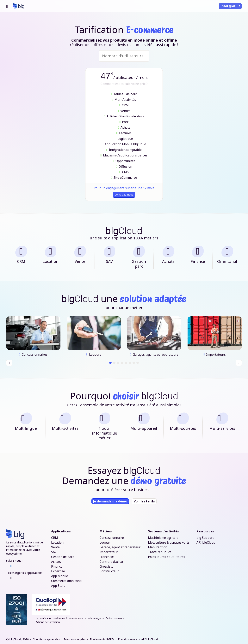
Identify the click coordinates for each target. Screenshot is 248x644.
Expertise (58, 568)
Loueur (105, 539)
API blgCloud (206, 539)
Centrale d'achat (111, 558)
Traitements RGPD (102, 636)
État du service (128, 636)
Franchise (107, 554)
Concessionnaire (112, 534)
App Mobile (60, 573)
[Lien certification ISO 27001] (17, 606)
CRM (55, 534)
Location (57, 539)
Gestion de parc (62, 554)
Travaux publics (160, 549)
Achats (56, 558)
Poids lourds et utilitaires (167, 554)
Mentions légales (75, 636)
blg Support (205, 534)
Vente (55, 544)
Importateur (109, 549)
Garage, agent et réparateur (120, 544)
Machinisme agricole (163, 534)
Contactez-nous (124, 195)
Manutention (158, 544)
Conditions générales (46, 636)
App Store (58, 582)
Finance (57, 563)
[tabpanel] (33, 335)
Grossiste (106, 563)
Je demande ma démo (110, 498)
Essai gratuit (230, 6)
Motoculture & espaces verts (169, 539)
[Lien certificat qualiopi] (137, 601)
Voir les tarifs (144, 498)
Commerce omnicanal (67, 578)
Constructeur (109, 568)
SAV (54, 549)
